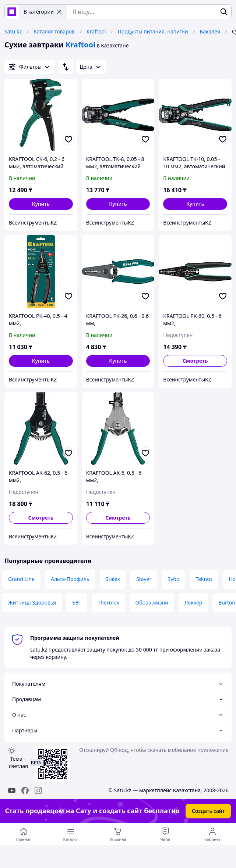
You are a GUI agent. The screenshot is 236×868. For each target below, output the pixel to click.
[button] (41, 204)
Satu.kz (13, 31)
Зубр (173, 579)
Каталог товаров (54, 31)
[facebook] (25, 790)
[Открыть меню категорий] (71, 834)
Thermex (108, 602)
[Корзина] (118, 834)
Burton (227, 602)
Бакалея (210, 31)
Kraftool (96, 31)
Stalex (113, 579)
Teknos (204, 579)
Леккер (193, 602)
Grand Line (21, 579)
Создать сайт (208, 811)
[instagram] (38, 790)
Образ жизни (152, 602)
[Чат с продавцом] (165, 834)
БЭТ (77, 602)
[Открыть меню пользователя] (212, 834)
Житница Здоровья (32, 602)
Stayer (144, 579)
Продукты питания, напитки (153, 31)
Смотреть (195, 361)
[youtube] (12, 790)
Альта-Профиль (70, 579)
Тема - (18, 762)
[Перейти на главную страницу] (24, 834)
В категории (43, 12)
